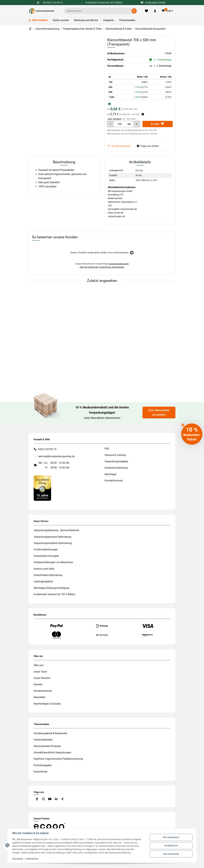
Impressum (18, 858)
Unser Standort (42, 678)
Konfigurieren (171, 846)
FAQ (107, 449)
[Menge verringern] (111, 124)
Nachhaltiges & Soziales (47, 704)
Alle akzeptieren (171, 837)
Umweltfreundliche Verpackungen (52, 752)
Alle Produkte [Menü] (38, 20)
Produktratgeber (43, 765)
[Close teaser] (183, 425)
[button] (155, 11)
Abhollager (111, 474)
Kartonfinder (41, 772)
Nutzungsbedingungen (119, 264)
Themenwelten (127, 20)
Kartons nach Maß (44, 569)
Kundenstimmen (43, 691)
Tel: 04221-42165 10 (53, 3)
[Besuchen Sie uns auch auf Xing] (63, 799)
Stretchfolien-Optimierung (48, 575)
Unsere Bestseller (43, 740)
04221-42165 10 (47, 449)
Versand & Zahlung (115, 455)
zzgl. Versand (114, 119)
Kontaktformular (114, 481)
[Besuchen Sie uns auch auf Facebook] (37, 799)
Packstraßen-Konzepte (46, 556)
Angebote (108, 20)
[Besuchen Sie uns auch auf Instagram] (43, 799)
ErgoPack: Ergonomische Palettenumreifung (58, 759)
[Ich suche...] (98, 11)
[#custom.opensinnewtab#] (42, 488)
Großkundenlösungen (46, 549)
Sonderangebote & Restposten (51, 733)
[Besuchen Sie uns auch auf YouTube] (50, 799)
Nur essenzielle (171, 854)
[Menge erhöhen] (137, 124)
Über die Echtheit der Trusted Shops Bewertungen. (102, 267)
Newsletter (40, 697)
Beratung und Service (86, 20)
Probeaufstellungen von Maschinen (53, 562)
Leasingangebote (43, 581)
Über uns (39, 665)
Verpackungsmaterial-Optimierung (53, 543)
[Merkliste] (146, 11)
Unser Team (40, 672)
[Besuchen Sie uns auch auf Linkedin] (56, 799)
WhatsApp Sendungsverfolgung (51, 588)
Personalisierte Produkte (47, 746)
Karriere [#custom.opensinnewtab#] (38, 684)
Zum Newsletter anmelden (159, 413)
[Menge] (120, 124)
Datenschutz (32, 858)
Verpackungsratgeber (116, 461)
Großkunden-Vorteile (153, 3)
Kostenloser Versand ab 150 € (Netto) (55, 594)
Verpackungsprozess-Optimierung (53, 537)
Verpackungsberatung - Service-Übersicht (56, 530)
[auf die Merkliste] (120, 146)
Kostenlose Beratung (116, 468)
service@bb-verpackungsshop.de (56, 456)
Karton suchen (61, 20)
